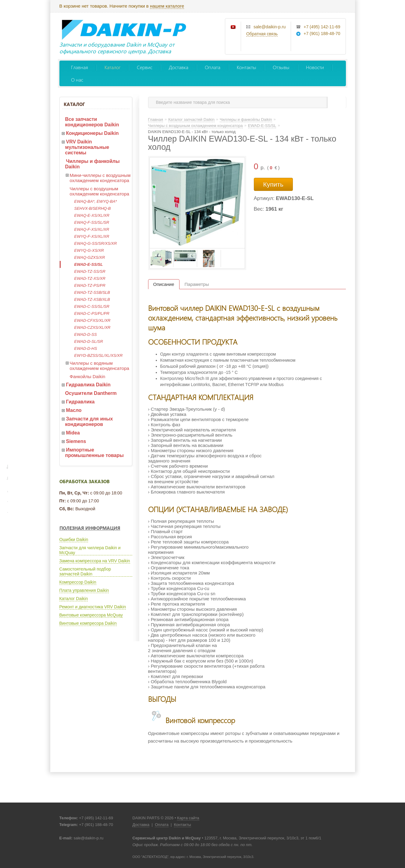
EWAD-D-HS (86, 348)
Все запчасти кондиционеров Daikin (92, 122)
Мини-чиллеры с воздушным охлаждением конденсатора (100, 178)
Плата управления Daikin (84, 590)
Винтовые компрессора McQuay (91, 615)
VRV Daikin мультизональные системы (87, 147)
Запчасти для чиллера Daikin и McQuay (90, 550)
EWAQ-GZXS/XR (90, 257)
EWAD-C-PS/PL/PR (92, 313)
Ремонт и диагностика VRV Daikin (93, 607)
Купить (273, 184)
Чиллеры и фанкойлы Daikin (92, 164)
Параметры (197, 284)
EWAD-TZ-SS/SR (90, 271)
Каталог (112, 67)
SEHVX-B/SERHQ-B (93, 208)
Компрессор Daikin (78, 582)
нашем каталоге (167, 6)
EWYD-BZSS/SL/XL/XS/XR (99, 355)
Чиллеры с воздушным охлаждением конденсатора (99, 191)
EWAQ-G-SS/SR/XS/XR (96, 243)
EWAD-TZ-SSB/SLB (92, 292)
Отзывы (281, 67)
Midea (73, 433)
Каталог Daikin (74, 599)
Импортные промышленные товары (94, 453)
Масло (74, 410)
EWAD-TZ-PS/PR (90, 285)
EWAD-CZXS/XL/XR (92, 327)
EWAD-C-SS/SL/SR (92, 306)
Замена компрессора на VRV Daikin (95, 561)
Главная (80, 67)
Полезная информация (90, 528)
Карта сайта (188, 818)
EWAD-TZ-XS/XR (90, 278)
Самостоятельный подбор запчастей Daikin (85, 571)
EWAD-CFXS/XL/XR (92, 320)
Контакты (247, 67)
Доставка (179, 67)
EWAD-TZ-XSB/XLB (92, 299)
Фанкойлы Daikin (88, 376)
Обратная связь (262, 34)
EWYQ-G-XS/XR (89, 250)
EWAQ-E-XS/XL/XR (92, 215)
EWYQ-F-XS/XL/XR (92, 236)
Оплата (213, 67)
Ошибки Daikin (74, 539)
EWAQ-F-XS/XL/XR (92, 229)
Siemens (76, 441)
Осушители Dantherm (91, 393)
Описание (164, 284)
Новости (315, 67)
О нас (77, 80)
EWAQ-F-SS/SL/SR (92, 222)
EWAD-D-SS (86, 334)
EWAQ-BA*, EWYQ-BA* (96, 201)
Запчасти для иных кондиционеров (89, 422)
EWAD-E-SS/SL (89, 264)
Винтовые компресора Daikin (88, 623)
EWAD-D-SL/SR (89, 341)
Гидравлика (80, 402)
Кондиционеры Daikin (92, 133)
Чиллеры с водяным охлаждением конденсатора (99, 366)
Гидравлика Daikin (88, 385)
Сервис (145, 67)
